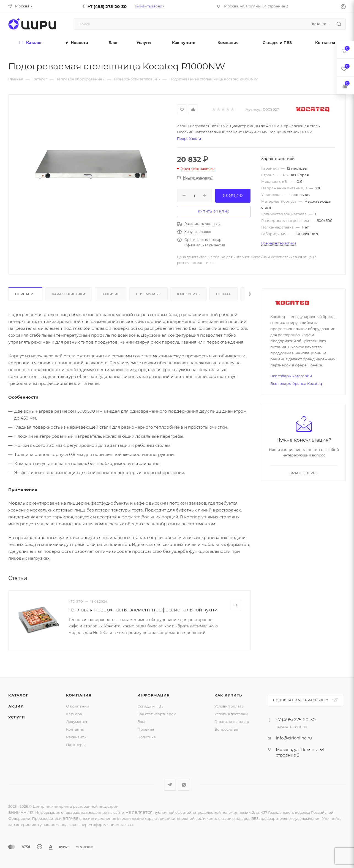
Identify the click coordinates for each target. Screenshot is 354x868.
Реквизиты (76, 737)
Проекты (146, 729)
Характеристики (69, 294)
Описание (25, 294)
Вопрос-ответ (227, 729)
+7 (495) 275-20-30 (107, 6)
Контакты (75, 729)
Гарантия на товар (232, 722)
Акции (16, 706)
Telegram (170, 785)
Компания (79, 695)
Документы (77, 722)
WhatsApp (184, 785)
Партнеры (76, 745)
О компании (78, 706)
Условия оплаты (229, 706)
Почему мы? (148, 294)
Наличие (111, 294)
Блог (142, 722)
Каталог (18, 695)
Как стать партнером (157, 714)
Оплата (224, 294)
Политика (147, 737)
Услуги (17, 717)
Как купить (188, 294)
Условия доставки (231, 714)
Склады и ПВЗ (150, 706)
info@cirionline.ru (294, 738)
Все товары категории (291, 376)
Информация (153, 695)
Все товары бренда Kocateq (296, 383)
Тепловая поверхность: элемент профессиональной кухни (143, 610)
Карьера (74, 714)
